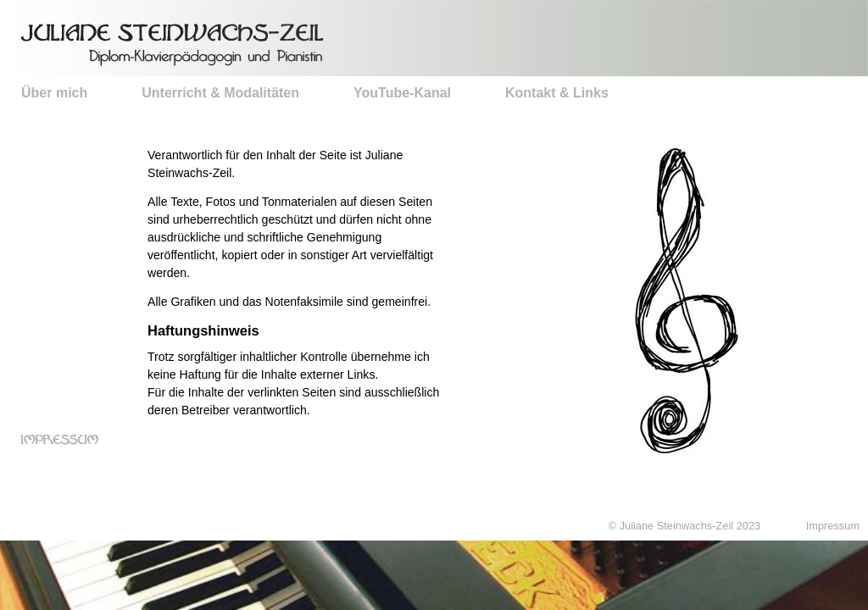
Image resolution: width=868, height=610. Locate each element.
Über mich (54, 93)
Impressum (833, 526)
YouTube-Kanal (402, 93)
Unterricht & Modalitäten (220, 93)
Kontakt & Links (557, 93)
